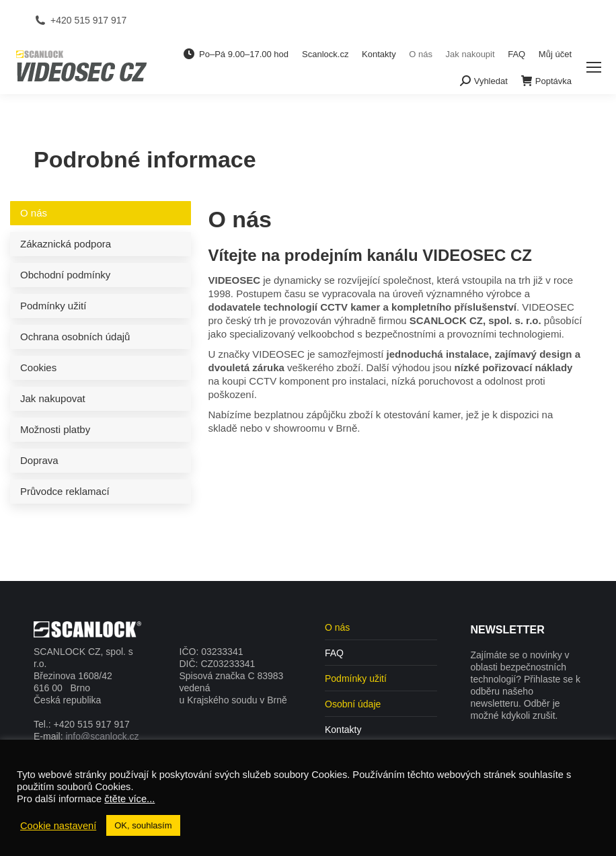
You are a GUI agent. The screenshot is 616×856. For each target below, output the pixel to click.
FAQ (334, 653)
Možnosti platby (55, 429)
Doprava (39, 460)
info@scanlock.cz (102, 736)
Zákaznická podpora (66, 244)
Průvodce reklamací (65, 491)
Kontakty (343, 730)
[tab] (101, 213)
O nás (34, 213)
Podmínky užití (53, 306)
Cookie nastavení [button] (58, 826)
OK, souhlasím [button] (143, 825)
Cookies (38, 367)
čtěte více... (129, 799)
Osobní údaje (353, 704)
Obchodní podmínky (65, 275)
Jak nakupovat (53, 398)
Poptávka (546, 81)
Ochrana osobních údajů (75, 337)
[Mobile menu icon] (594, 67)
